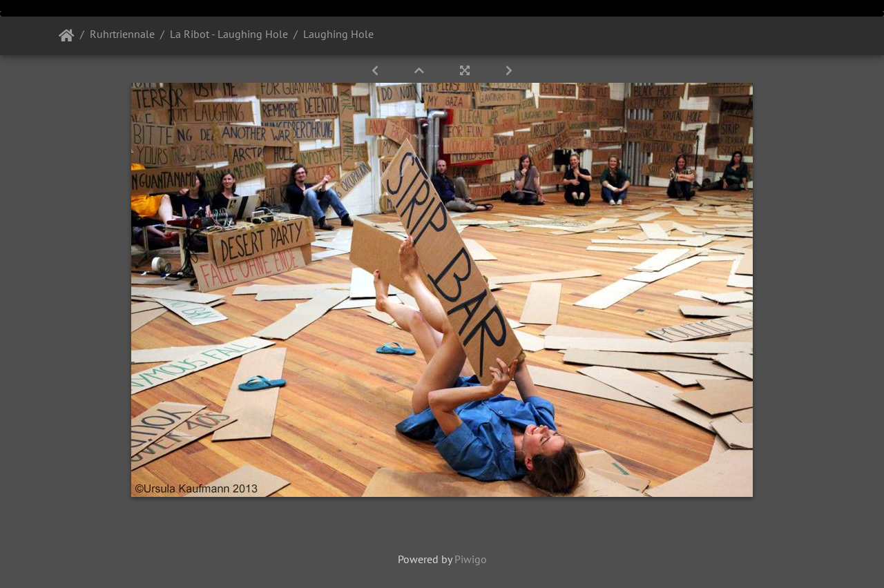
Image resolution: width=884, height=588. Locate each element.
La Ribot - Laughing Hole (229, 34)
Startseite (67, 36)
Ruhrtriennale (122, 34)
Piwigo (471, 559)
